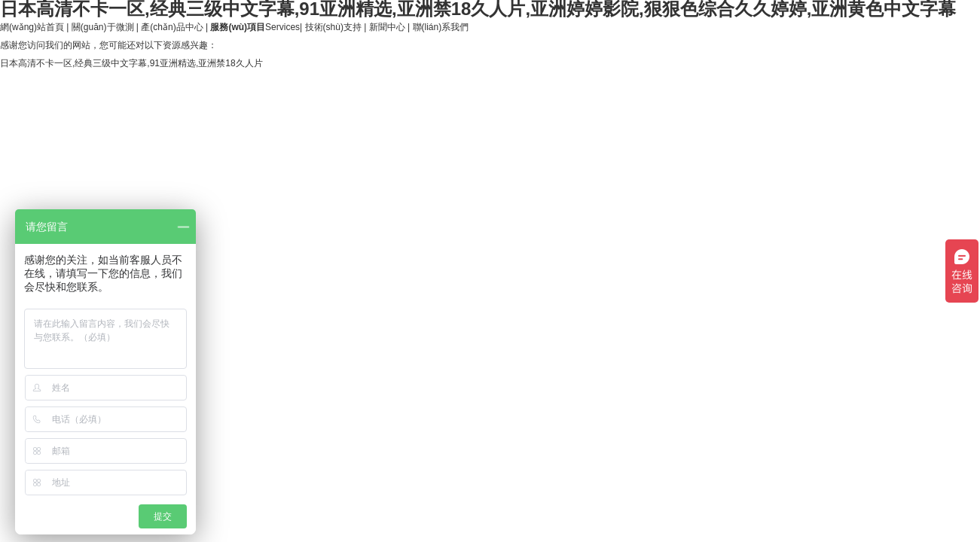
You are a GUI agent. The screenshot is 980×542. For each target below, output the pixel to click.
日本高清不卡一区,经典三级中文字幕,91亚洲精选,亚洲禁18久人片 (131, 63)
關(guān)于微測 (103, 27)
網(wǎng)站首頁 (32, 27)
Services (255, 27)
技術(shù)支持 (333, 27)
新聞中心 (387, 27)
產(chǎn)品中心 (172, 27)
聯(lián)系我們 (441, 27)
